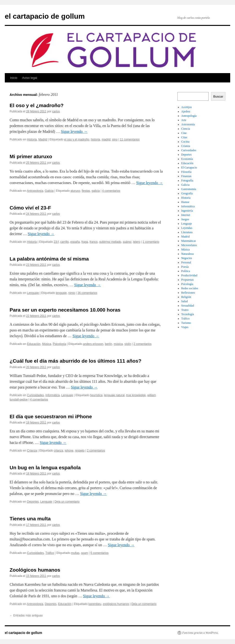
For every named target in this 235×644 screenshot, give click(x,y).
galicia (96, 191)
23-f (56, 242)
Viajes (185, 327)
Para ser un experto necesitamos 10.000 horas (65, 310)
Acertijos (187, 107)
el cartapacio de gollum (45, 16)
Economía (187, 159)
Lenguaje (33, 293)
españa (75, 242)
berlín (108, 344)
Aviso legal (30, 78)
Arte (184, 120)
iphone (69, 451)
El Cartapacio (189, 168)
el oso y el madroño (77, 139)
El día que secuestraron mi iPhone (51, 416)
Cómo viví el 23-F (30, 208)
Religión (186, 297)
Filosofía (186, 172)
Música (47, 344)
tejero (137, 242)
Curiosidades (35, 395)
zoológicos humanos (116, 604)
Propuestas (188, 280)
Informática (52, 395)
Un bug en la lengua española (45, 467)
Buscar (218, 96)
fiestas (86, 191)
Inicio (14, 78)
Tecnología (188, 314)
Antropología (35, 191)
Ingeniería (187, 211)
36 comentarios (87, 293)
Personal (186, 262)
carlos (56, 111)
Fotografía (187, 180)
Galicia (49, 191)
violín (128, 344)
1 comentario (151, 242)
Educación (34, 344)
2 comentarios (143, 344)
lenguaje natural (114, 395)
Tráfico (50, 553)
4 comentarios (111, 191)
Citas (184, 137)
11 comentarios (130, 139)
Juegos (185, 219)
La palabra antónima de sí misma (49, 259)
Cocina (185, 142)
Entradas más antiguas (26, 615)
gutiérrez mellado (110, 242)
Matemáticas (189, 241)
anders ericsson (93, 344)
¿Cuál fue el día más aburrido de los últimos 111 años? (76, 361)
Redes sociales (190, 288)
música (118, 344)
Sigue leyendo (74, 131)
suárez (127, 242)
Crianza (32, 451)
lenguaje (61, 293)
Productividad (189, 275)
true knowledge (136, 395)
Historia (32, 139)
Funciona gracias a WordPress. (200, 633)
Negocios (187, 258)
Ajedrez (186, 111)
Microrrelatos (189, 245)
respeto (80, 451)
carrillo (64, 242)
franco (93, 242)
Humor (185, 202)
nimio (72, 293)
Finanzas (186, 176)
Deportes (33, 502)
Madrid (43, 139)
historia (96, 139)
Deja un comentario (67, 502)
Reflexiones (188, 293)
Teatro (185, 310)
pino (115, 139)
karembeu (95, 604)
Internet (186, 215)
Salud (185, 301)
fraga (85, 242)
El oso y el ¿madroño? (37, 105)
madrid (106, 139)
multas (75, 553)
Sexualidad (188, 306)
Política (186, 271)
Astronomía (188, 124)
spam (85, 553)
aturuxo (75, 191)
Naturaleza (188, 254)
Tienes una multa (30, 519)
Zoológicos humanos (35, 570)
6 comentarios (99, 553)
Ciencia (186, 129)
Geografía (187, 193)
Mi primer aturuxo (31, 156)
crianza (59, 451)
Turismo (186, 323)
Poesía (185, 267)
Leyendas (187, 228)
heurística (96, 395)
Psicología (59, 344)
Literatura (187, 232)
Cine (184, 133)
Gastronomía (189, 189)
